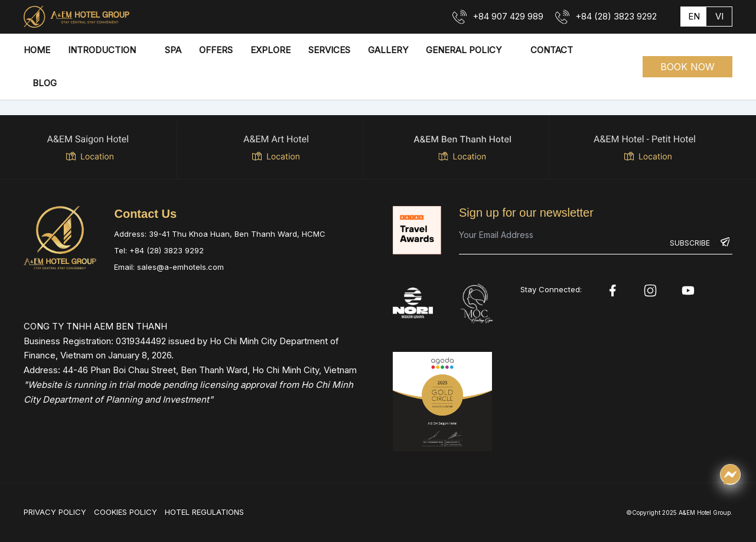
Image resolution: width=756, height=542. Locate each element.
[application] (141, 50)
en (694, 16)
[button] (687, 67)
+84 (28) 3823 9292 (616, 16)
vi (719, 16)
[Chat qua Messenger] (730, 474)
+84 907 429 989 (508, 16)
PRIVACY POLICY (55, 512)
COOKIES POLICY (126, 512)
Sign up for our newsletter (526, 213)
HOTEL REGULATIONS (204, 512)
